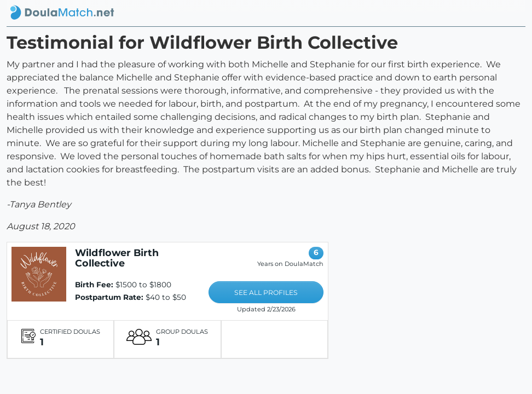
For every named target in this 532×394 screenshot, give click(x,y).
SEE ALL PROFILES (266, 292)
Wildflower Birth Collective (117, 258)
